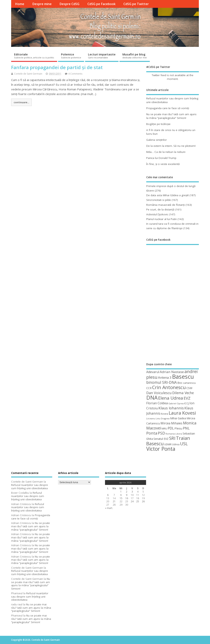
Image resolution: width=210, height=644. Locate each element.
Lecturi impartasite (102, 56)
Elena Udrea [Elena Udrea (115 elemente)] (171, 398)
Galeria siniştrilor (157, 140)
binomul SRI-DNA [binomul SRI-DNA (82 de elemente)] (162, 382)
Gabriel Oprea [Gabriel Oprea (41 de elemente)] (176, 403)
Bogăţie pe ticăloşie (158, 124)
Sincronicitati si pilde (159, 200)
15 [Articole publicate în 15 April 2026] (121, 498)
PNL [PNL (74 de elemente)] (186, 428)
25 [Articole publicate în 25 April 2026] (138, 501)
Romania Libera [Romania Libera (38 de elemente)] (174, 434)
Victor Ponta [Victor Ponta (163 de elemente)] (161, 449)
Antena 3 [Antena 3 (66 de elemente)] (165, 377)
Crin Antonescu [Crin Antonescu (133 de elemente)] (169, 387)
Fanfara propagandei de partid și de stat (57, 67)
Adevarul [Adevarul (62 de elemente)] (153, 372)
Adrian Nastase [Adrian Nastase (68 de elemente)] (172, 372)
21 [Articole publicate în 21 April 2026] (114, 501)
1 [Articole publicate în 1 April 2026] (121, 492)
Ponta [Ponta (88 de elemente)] (152, 433)
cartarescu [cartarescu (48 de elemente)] (189, 383)
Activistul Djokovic (157, 214)
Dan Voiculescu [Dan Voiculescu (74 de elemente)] (159, 393)
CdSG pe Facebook (101, 4)
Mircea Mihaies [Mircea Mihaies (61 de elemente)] (171, 423)
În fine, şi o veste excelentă (163, 164)
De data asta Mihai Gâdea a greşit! (167, 195)
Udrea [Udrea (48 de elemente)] (176, 444)
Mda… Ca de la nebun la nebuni (166, 152)
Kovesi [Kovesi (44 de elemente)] (164, 414)
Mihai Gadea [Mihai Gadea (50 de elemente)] (178, 418)
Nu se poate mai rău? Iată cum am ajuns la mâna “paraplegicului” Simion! (171, 116)
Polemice (71, 56)
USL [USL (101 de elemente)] (184, 444)
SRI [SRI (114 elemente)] (172, 438)
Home (20, 4)
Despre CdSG (69, 4)
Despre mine (42, 4)
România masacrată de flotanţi (166, 205)
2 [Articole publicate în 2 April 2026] (127, 492)
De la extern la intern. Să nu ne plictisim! (171, 146)
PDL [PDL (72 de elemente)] (171, 428)
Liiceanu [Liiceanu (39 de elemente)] (151, 418)
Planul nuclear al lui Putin (162, 219)
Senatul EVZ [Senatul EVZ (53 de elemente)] (161, 439)
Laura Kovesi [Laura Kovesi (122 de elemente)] (182, 413)
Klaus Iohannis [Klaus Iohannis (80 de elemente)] (171, 408)
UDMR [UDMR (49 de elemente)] (168, 444)
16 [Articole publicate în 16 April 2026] (127, 498)
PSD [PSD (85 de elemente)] (161, 433)
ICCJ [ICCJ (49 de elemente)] (187, 403)
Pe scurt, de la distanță (160, 209)
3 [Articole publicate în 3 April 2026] (132, 492)
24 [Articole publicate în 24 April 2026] (132, 501)
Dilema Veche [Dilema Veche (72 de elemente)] (183, 393)
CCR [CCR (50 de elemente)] (149, 388)
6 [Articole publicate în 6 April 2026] (108, 495)
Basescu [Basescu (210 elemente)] (183, 377)
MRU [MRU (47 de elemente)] (164, 428)
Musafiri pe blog (135, 56)
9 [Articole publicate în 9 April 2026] (127, 495)
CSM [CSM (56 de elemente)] (189, 388)
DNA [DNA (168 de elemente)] (152, 398)
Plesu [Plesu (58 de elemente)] (178, 428)
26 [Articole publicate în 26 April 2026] (143, 501)
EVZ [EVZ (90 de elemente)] (187, 398)
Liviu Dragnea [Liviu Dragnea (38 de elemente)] (163, 419)
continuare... (21, 102)
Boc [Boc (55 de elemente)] (180, 383)
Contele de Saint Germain (28, 74)
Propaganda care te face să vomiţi (168, 108)
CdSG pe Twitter (136, 4)
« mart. (109, 508)
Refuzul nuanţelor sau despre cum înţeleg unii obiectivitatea (30, 487)
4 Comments (75, 74)
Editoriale (34, 56)
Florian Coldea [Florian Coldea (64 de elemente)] (157, 403)
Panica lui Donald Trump (161, 158)
